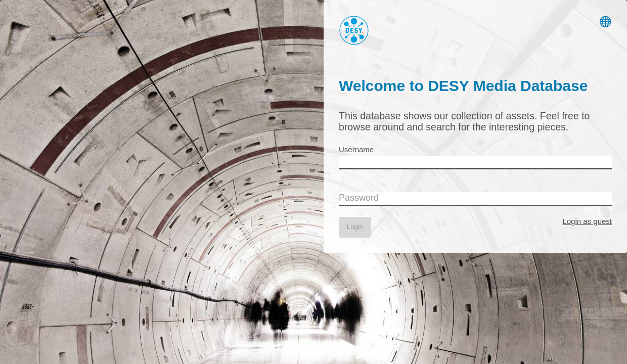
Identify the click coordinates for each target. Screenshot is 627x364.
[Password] (475, 199)
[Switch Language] (606, 20)
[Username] (475, 163)
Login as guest (587, 221)
